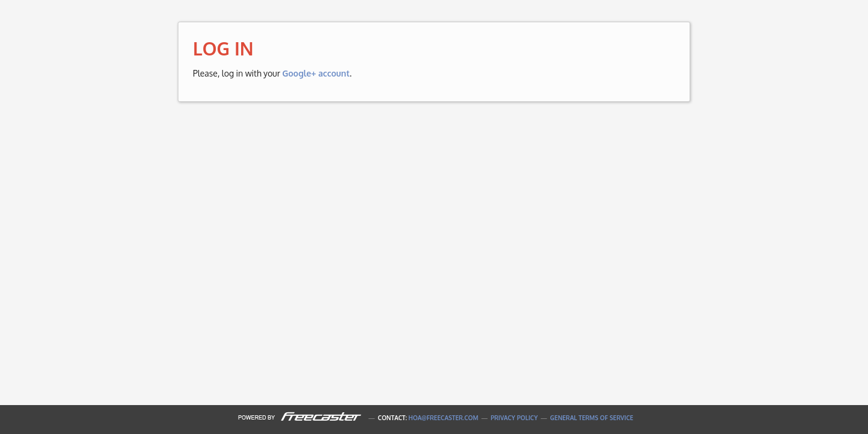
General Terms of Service (592, 418)
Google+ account (316, 73)
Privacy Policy (514, 418)
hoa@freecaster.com (444, 418)
